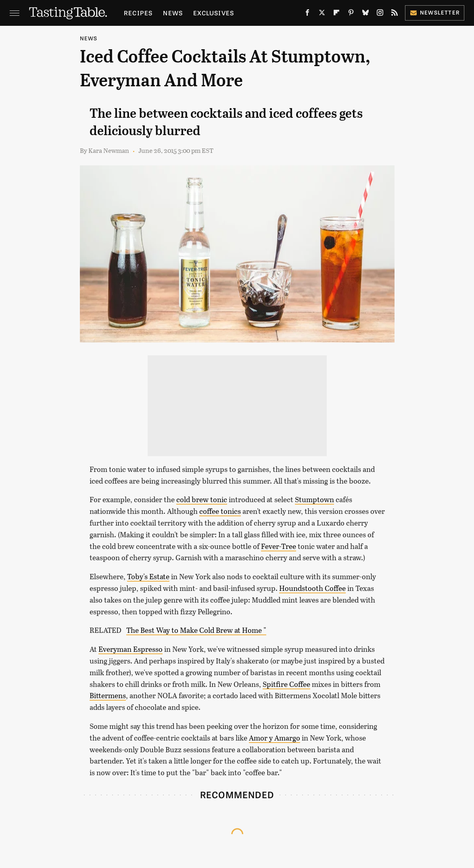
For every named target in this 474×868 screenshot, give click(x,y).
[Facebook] (307, 14)
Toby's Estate (148, 576)
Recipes (138, 13)
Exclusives (214, 13)
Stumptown (314, 499)
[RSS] (395, 14)
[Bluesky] (365, 14)
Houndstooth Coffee (312, 588)
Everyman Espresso (131, 649)
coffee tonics (220, 511)
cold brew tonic (202, 499)
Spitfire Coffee (286, 684)
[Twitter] (322, 14)
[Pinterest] (351, 14)
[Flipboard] (336, 14)
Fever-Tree (279, 546)
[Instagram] (380, 14)
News (173, 13)
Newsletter (435, 12)
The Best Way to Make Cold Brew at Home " (196, 630)
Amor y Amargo (275, 738)
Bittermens (108, 695)
